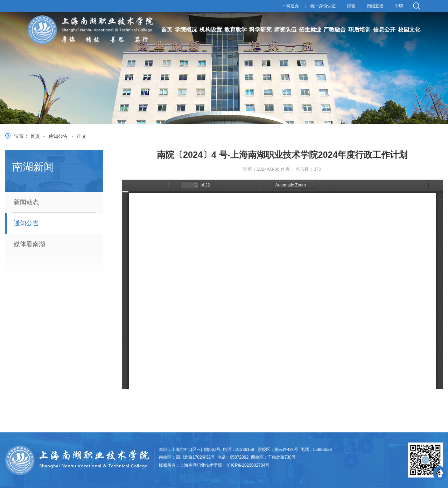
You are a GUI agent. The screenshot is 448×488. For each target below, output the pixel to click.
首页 (35, 136)
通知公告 (58, 136)
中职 (399, 6)
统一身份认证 (323, 6)
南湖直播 (375, 6)
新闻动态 (26, 202)
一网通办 (290, 6)
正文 (82, 136)
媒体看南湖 (29, 244)
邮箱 (351, 6)
